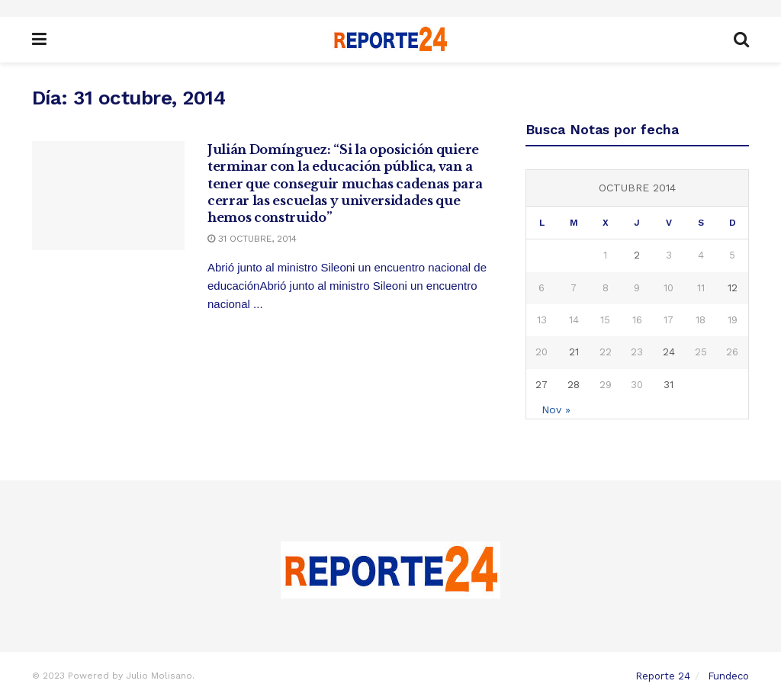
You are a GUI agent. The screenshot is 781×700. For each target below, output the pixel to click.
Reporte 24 (663, 676)
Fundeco (728, 676)
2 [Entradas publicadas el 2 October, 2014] (637, 255)
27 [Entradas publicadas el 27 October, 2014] (542, 385)
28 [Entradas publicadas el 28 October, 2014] (574, 385)
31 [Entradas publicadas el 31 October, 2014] (669, 385)
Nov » (556, 409)
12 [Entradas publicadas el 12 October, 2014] (733, 288)
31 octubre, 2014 (252, 239)
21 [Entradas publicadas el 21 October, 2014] (574, 352)
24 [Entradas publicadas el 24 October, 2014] (669, 352)
